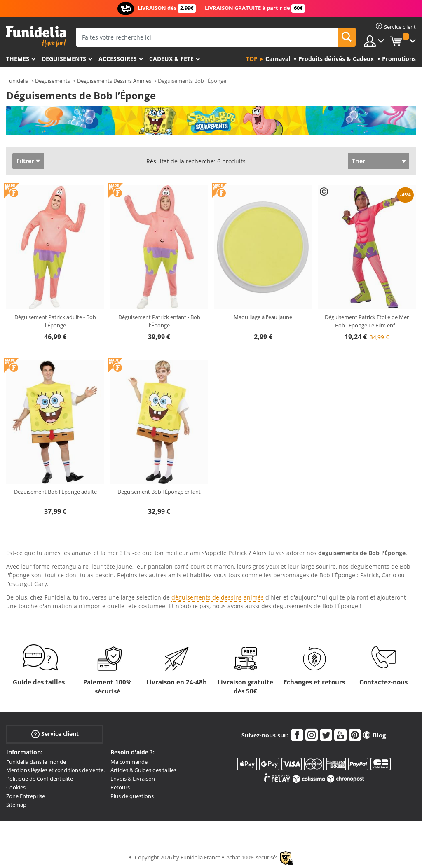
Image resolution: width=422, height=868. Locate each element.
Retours (120, 787)
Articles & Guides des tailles (143, 770)
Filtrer (25, 161)
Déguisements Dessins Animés (114, 81)
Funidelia (17, 81)
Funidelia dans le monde (36, 762)
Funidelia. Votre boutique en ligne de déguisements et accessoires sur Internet (36, 36)
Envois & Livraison (133, 779)
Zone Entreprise (26, 796)
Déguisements (64, 59)
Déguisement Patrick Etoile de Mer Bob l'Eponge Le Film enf (367, 321)
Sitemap (16, 805)
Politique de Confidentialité (40, 779)
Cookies (16, 787)
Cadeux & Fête (171, 59)
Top (252, 59)
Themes (18, 59)
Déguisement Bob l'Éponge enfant (159, 492)
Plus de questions (132, 796)
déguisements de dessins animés (218, 597)
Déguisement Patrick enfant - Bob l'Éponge (159, 321)
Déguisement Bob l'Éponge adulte (55, 492)
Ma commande (129, 762)
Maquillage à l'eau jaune (263, 317)
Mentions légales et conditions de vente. (55, 770)
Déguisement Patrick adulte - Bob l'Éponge (55, 321)
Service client (55, 734)
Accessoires (118, 59)
